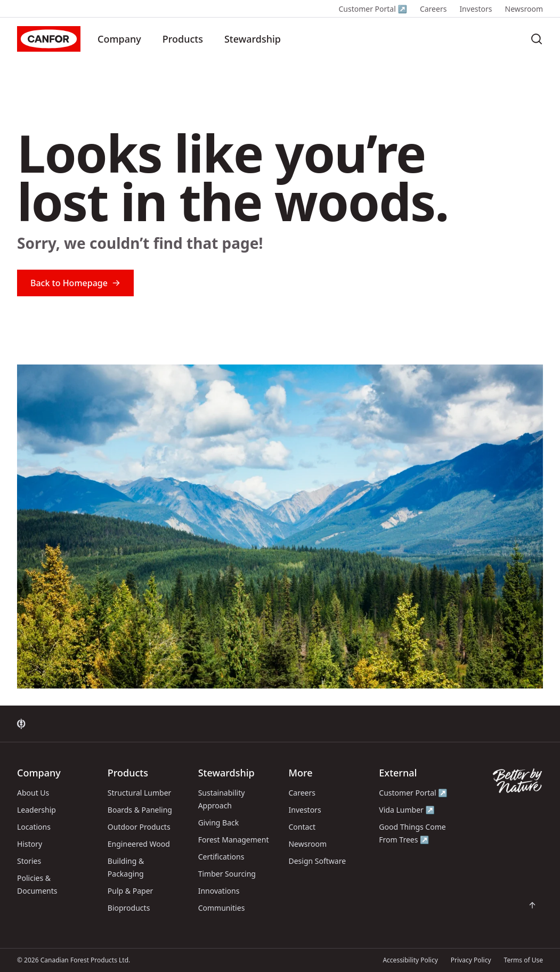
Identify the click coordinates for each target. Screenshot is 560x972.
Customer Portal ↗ (372, 9)
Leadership (36, 810)
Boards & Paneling (140, 810)
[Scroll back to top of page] (532, 905)
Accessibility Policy (410, 960)
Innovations (219, 891)
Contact (302, 827)
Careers (433, 9)
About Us (33, 793)
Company (119, 39)
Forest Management (234, 840)
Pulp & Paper (130, 891)
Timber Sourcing (227, 874)
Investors (476, 9)
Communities (222, 908)
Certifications (221, 857)
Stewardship (253, 39)
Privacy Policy (471, 960)
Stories (29, 861)
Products (183, 39)
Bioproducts (129, 908)
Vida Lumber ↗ (407, 810)
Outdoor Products (139, 827)
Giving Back (219, 823)
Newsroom (524, 9)
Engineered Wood (139, 844)
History (30, 844)
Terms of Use (524, 960)
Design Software (317, 861)
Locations (34, 827)
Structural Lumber (140, 793)
